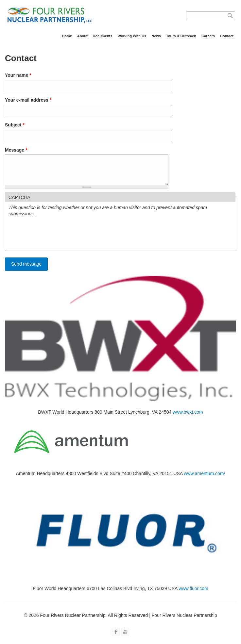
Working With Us (132, 36)
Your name (18, 75)
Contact (227, 36)
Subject (15, 125)
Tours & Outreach (181, 36)
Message (16, 150)
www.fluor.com (193, 593)
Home (67, 36)
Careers (208, 36)
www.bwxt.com (188, 417)
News (156, 36)
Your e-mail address (28, 100)
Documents (103, 36)
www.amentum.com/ (204, 478)
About (82, 36)
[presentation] (58, 239)
